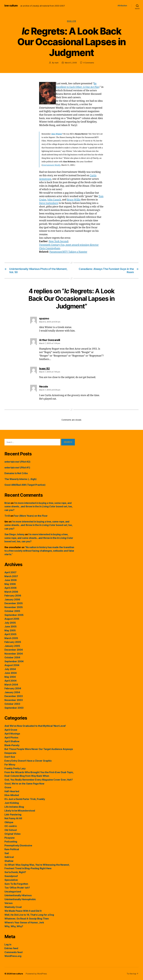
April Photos (11, 738)
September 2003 (14, 708)
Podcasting (11, 842)
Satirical (9, 857)
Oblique (9, 822)
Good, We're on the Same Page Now (24, 784)
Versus (8, 903)
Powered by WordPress (36, 974)
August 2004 (12, 665)
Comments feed (14, 952)
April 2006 (10, 588)
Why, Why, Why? (14, 926)
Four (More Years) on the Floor (31, 516)
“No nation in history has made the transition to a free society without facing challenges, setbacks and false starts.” (39, 551)
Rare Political (12, 849)
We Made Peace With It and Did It (23, 911)
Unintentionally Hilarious (18, 895)
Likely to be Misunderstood (20, 811)
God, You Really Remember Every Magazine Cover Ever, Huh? (39, 780)
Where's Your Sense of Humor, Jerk (24, 923)
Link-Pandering (13, 815)
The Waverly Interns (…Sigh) (21, 479)
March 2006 (11, 592)
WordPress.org (13, 956)
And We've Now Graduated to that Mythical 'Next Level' (35, 726)
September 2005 (14, 615)
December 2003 (14, 696)
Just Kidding (12, 803)
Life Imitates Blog (14, 807)
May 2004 (10, 677)
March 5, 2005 (71, 63)
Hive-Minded (12, 795)
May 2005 (10, 630)
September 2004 (14, 661)
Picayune (10, 838)
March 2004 (11, 685)
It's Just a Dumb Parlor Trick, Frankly (25, 799)
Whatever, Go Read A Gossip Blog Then (27, 919)
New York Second (58, 241)
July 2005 (10, 623)
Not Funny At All (13, 818)
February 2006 (13, 596)
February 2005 (13, 642)
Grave (8, 787)
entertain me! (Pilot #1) (17, 468)
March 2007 (11, 576)
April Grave (11, 730)
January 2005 (12, 646)
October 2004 (12, 658)
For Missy (10, 765)
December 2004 (14, 650)
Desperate (10, 753)
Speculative (11, 880)
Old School (11, 830)
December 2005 (14, 603)
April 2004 (10, 681)
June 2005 (11, 627)
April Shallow (12, 741)
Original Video (13, 834)
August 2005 (12, 619)
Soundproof (11, 876)
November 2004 (14, 654)
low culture (11, 6)
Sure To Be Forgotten (16, 884)
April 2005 (10, 634)
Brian (7, 503)
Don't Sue (10, 757)
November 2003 (14, 700)
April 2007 (10, 572)
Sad (7, 853)
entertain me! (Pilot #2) (17, 462)
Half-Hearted (12, 791)
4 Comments (89, 63)
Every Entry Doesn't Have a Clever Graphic (28, 761)
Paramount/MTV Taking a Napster (68, 252)
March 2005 (11, 638)
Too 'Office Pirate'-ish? (17, 888)
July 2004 (10, 669)
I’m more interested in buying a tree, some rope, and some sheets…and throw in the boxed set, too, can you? (38, 507)
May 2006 (10, 584)
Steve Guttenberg (49, 203)
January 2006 (12, 600)
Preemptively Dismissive (18, 846)
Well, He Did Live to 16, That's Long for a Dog (29, 915)
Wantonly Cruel (13, 907)
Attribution (122, 6)
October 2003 (12, 704)
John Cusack (54, 200)
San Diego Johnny (15, 534)
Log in (8, 945)
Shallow (72, 21)
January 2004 (12, 692)
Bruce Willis (74, 200)
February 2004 (13, 688)
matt (57, 63)
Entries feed (11, 948)
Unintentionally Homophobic (20, 899)
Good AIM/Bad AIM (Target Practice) (25, 485)
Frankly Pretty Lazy (15, 768)
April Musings (12, 734)
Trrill (7, 516)
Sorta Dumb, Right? (15, 872)
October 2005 (12, 611)
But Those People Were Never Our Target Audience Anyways (39, 749)
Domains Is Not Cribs (16, 473)
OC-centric (11, 826)
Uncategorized (13, 892)
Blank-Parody (12, 745)
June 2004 (11, 673)
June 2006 (11, 580)
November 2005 (14, 607)
